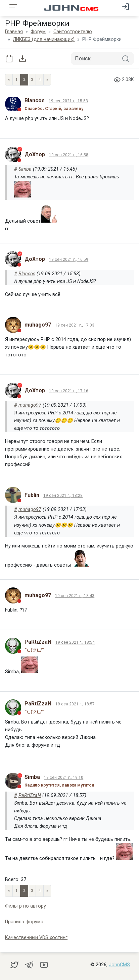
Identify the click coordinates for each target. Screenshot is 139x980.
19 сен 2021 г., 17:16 (69, 391)
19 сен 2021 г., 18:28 (63, 496)
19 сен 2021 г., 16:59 (69, 260)
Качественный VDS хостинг (36, 938)
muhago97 (30, 405)
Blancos (27, 274)
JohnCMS (119, 965)
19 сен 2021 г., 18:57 (75, 704)
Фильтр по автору (26, 906)
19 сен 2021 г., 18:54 (75, 642)
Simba (25, 169)
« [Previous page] (9, 80)
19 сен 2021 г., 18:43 (75, 596)
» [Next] (47, 80)
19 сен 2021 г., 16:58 (69, 155)
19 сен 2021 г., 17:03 (75, 325)
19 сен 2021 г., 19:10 (64, 777)
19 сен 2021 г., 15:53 (68, 101)
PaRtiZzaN (30, 795)
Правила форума (24, 922)
